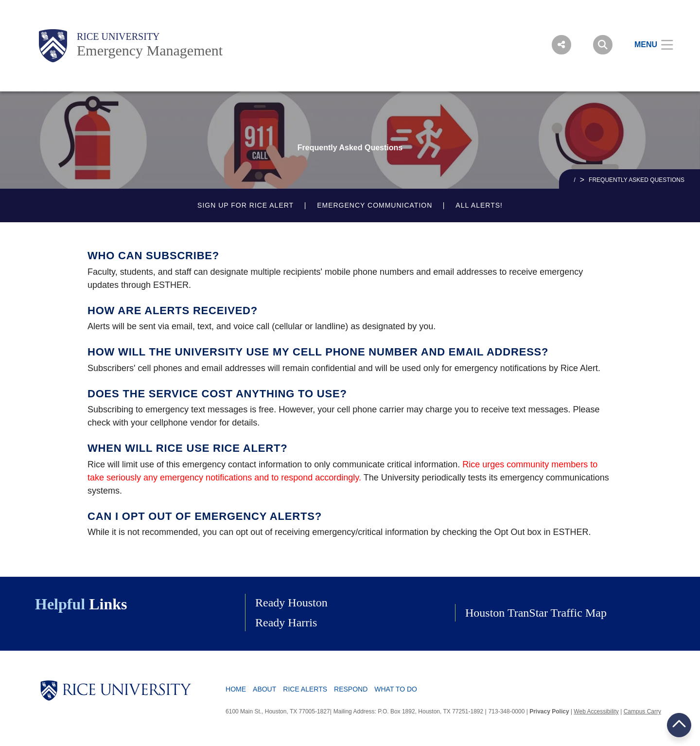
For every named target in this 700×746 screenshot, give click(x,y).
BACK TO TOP (679, 725)
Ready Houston (291, 603)
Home (236, 689)
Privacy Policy (549, 711)
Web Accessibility (596, 711)
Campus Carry (642, 711)
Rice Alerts (305, 689)
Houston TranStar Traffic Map (536, 613)
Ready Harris (286, 622)
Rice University (118, 36)
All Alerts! (479, 205)
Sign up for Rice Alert (245, 205)
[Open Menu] (648, 45)
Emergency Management (150, 50)
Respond (351, 689)
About (264, 689)
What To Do (396, 689)
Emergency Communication (375, 205)
